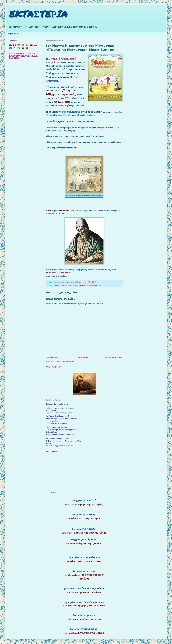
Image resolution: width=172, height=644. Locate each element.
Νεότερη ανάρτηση (53, 357)
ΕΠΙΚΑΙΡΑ (57, 285)
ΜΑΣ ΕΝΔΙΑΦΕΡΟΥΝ (81, 285)
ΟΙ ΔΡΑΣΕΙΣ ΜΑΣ (95, 285)
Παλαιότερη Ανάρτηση (114, 357)
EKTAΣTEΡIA (38, 14)
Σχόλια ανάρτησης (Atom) (65, 361)
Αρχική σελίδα (13, 34)
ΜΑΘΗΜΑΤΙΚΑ (67, 285)
